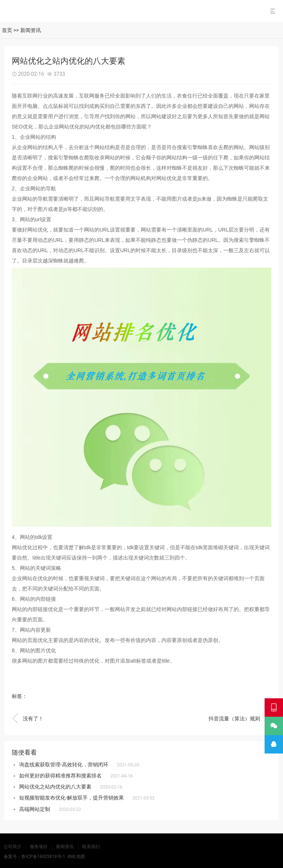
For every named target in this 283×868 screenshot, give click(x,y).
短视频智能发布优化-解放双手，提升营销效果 (71, 798)
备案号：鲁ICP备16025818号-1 (34, 857)
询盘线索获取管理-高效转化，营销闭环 (64, 765)
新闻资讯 (31, 30)
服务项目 (39, 847)
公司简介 (13, 847)
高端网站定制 (35, 809)
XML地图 (76, 857)
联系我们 (91, 847)
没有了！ (28, 719)
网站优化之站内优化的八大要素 (55, 787)
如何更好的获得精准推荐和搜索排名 (60, 776)
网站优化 (69, 127)
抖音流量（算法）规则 (240, 719)
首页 (7, 30)
